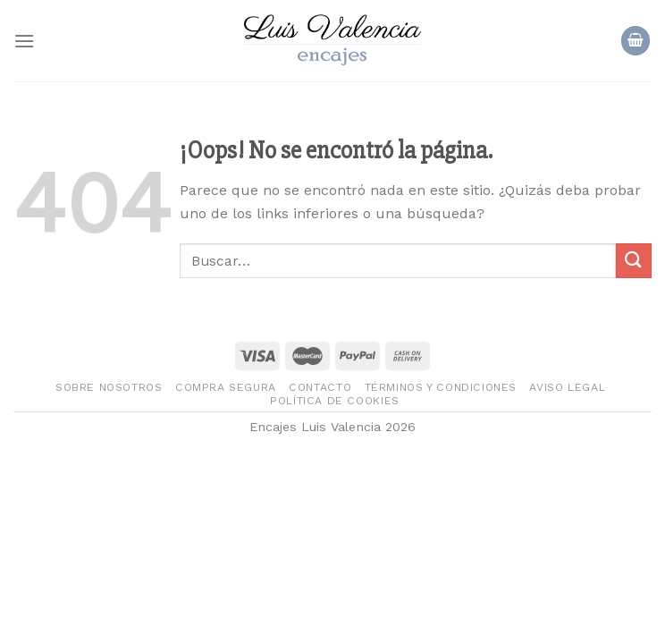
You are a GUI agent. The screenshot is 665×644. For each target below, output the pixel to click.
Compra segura (226, 387)
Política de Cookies (335, 401)
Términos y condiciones (441, 387)
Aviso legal (567, 387)
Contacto (320, 387)
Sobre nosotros (109, 387)
